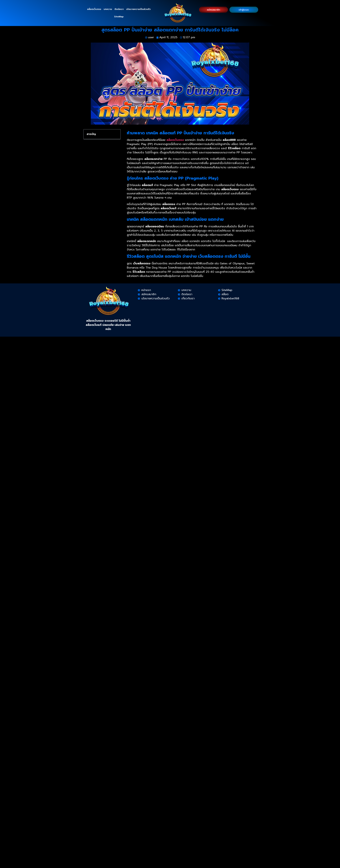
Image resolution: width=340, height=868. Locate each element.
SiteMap (119, 17)
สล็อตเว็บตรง (94, 9)
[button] (116, 134)
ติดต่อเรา (119, 9)
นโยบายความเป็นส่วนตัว (138, 9)
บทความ (108, 9)
